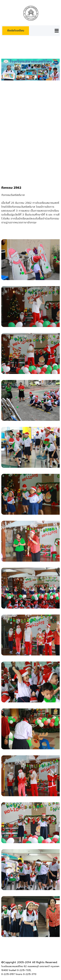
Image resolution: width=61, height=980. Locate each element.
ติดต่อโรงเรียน (16, 31)
